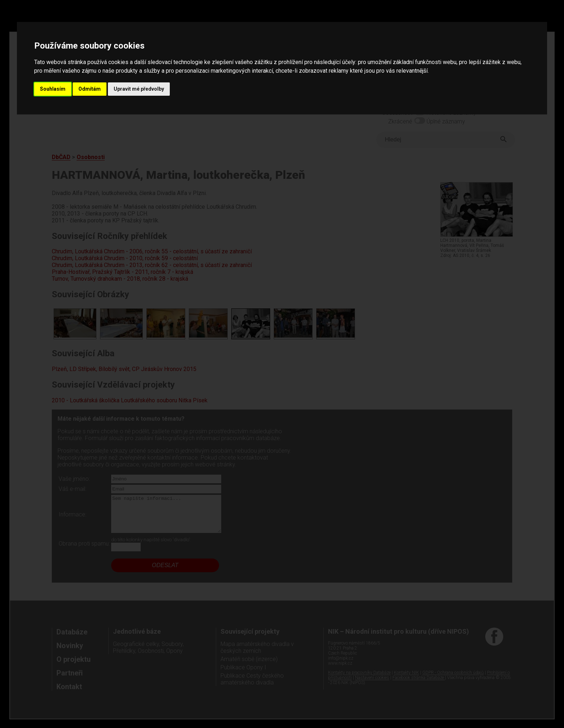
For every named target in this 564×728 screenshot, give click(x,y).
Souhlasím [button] (53, 89)
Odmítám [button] (90, 89)
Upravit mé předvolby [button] (139, 89)
